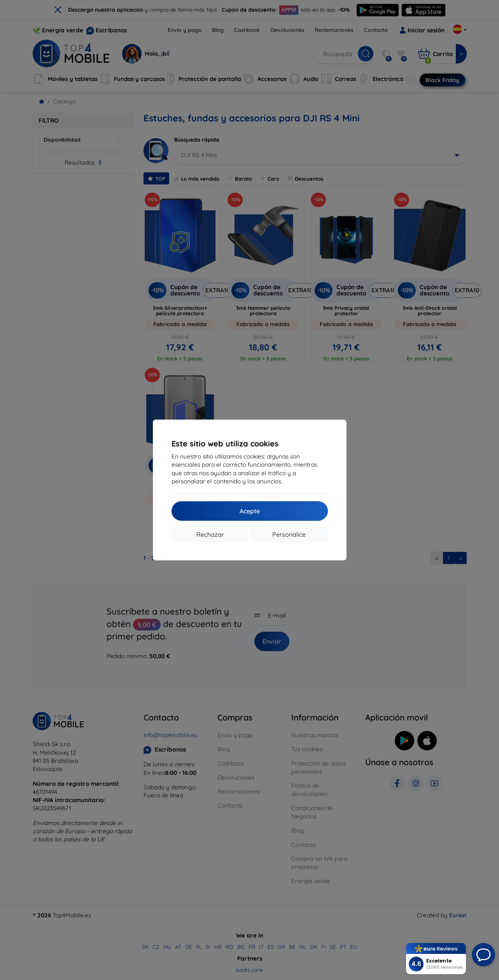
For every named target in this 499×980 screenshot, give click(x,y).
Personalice (289, 534)
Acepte (250, 511)
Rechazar (210, 534)
